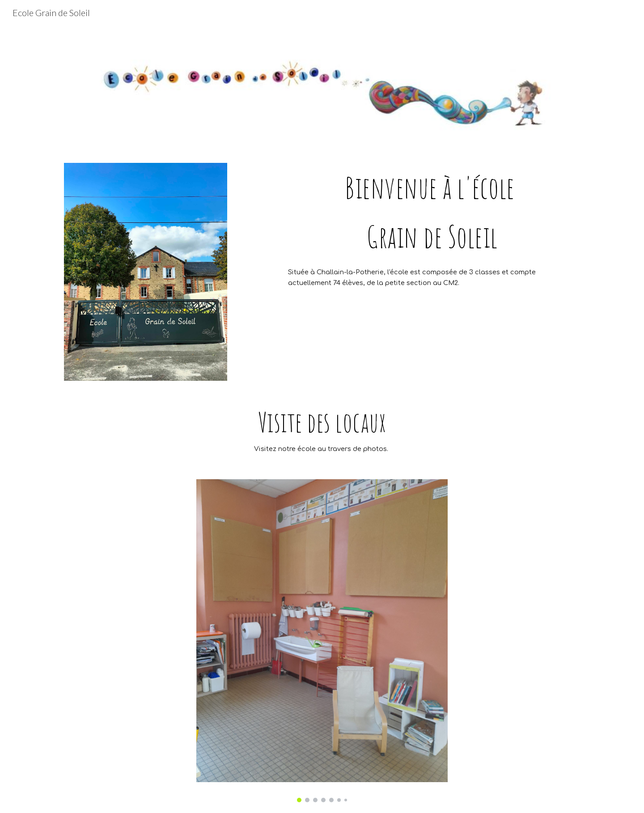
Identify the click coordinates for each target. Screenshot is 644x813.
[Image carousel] (322, 641)
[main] (432, 212)
